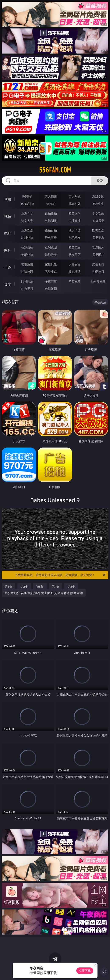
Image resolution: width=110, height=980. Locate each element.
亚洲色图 (51, 247)
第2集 (24, 587)
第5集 (71, 587)
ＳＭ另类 (98, 221)
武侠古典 (98, 264)
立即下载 (85, 971)
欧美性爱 (98, 230)
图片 (8, 250)
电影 (8, 233)
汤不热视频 (98, 281)
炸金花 (51, 204)
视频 (8, 216)
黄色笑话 (75, 272)
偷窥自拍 (27, 247)
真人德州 (51, 196)
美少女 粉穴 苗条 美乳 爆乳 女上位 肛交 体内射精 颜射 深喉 (44, 593)
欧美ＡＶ (75, 213)
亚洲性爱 (27, 230)
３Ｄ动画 (98, 213)
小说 (8, 267)
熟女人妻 (27, 221)
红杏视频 (27, 289)
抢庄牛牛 (98, 204)
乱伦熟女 (75, 238)
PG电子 (27, 196)
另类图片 (98, 255)
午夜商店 (51, 281)
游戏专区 (98, 196)
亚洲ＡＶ (27, 213)
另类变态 (98, 238)
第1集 (8, 587)
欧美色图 (75, 247)
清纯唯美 (51, 255)
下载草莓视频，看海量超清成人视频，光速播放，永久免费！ (61, 575)
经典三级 (51, 238)
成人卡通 (75, 230)
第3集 (40, 587)
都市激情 (27, 264)
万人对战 (75, 196)
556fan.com (55, 170)
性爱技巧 (98, 272)
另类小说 (51, 272)
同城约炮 (27, 281)
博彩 (8, 199)
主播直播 (75, 221)
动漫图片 (98, 247)
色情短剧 (51, 289)
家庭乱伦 (51, 264)
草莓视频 (75, 281)
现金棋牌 (75, 204)
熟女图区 (75, 255)
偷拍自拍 (51, 230)
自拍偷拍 (51, 213)
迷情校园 (27, 272)
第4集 (56, 587)
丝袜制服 (51, 221)
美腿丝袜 (27, 255)
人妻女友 (75, 264)
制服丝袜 (27, 238)
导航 (8, 284)
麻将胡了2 (27, 204)
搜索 (100, 181)
